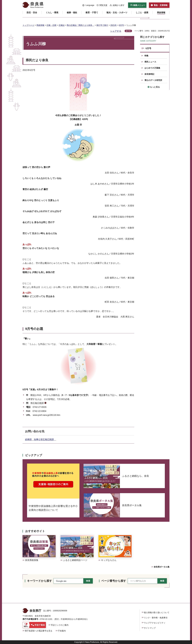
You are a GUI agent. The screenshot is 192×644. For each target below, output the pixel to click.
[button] (88, 5)
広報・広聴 (51, 25)
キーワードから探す (40, 581)
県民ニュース (150, 62)
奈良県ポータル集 (162, 567)
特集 (146, 56)
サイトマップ (150, 628)
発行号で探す (102, 25)
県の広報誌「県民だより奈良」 (80, 25)
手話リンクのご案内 (60, 625)
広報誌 (62, 25)
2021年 (114, 25)
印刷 (129, 31)
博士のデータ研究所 (153, 80)
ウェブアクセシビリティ (155, 623)
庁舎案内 (62, 631)
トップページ (28, 25)
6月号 (121, 25)
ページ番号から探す (114, 581)
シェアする (116, 31)
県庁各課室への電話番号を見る (39, 631)
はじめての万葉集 (152, 68)
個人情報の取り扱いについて (157, 613)
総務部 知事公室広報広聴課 (41, 439)
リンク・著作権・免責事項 (156, 618)
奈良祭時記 (149, 74)
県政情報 (40, 25)
